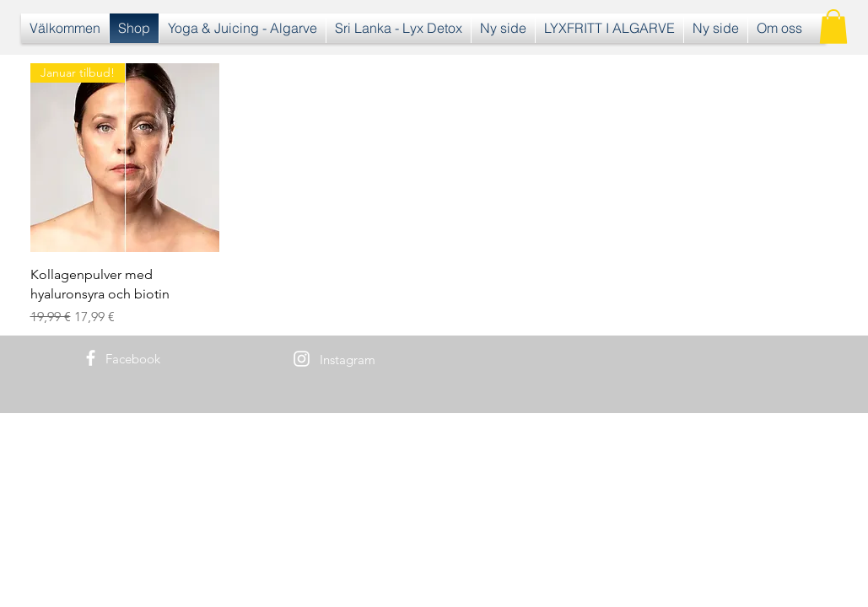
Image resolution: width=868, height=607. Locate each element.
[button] (833, 27)
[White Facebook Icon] (91, 358)
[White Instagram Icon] (302, 359)
